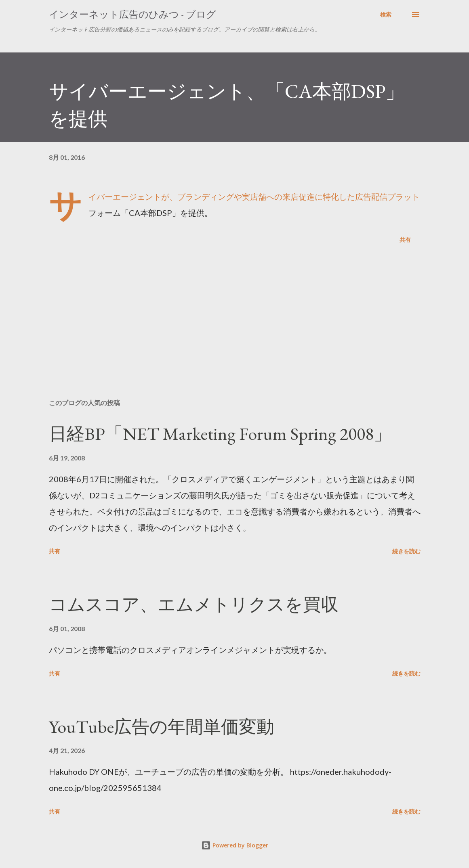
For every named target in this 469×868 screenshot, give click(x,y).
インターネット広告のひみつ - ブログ (132, 14)
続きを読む (406, 551)
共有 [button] (405, 239)
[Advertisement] (235, 329)
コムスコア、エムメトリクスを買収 (194, 604)
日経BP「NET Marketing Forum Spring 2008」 (220, 434)
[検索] (386, 15)
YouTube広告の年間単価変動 (162, 727)
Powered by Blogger (235, 845)
